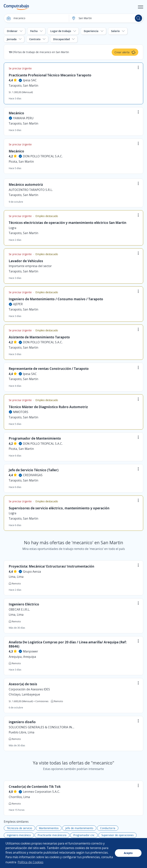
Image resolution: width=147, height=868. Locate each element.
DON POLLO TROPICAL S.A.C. (43, 156)
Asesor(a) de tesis (23, 684)
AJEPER (18, 304)
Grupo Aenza (32, 572)
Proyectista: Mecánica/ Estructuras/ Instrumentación (51, 566)
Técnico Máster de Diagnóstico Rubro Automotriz (48, 407)
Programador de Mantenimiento (35, 438)
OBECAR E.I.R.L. (19, 609)
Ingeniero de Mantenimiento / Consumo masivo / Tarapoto (56, 299)
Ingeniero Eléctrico (24, 604)
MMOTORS (21, 412)
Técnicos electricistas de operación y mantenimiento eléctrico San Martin (68, 223)
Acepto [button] (128, 853)
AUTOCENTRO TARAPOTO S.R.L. (31, 190)
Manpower (30, 651)
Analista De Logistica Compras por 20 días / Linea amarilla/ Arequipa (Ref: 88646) (68, 644)
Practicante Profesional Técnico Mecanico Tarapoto (50, 75)
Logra (13, 228)
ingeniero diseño (22, 722)
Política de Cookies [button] (30, 862)
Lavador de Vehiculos (26, 261)
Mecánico (16, 113)
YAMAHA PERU (23, 118)
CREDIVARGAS (33, 475)
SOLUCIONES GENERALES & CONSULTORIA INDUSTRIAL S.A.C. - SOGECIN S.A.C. (42, 727)
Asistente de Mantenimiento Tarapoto (39, 337)
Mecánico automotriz (26, 184)
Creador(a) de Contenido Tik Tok (35, 786)
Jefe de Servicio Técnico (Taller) (34, 470)
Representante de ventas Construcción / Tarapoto (49, 369)
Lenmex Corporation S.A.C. (41, 792)
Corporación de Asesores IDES (29, 689)
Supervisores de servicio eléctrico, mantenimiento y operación (59, 508)
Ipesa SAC (30, 80)
